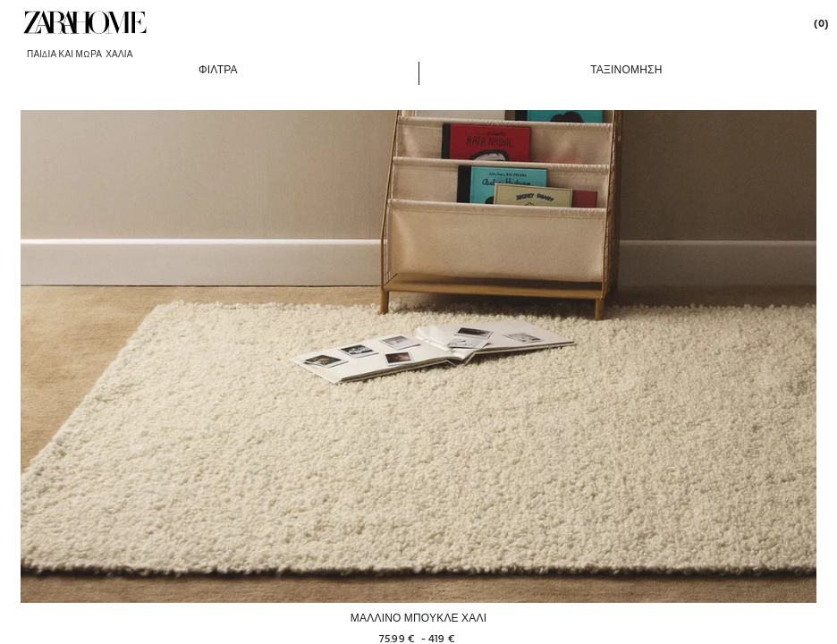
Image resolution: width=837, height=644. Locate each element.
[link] (85, 22)
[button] (218, 69)
